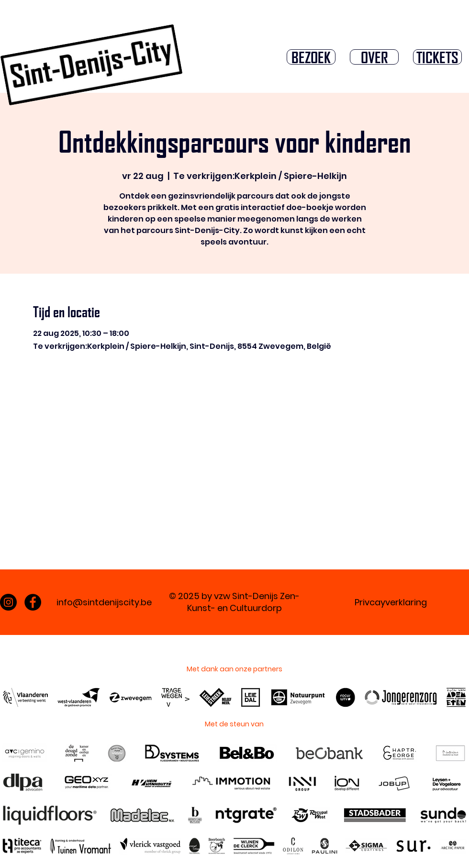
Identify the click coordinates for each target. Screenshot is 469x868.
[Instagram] (8, 602)
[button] (311, 57)
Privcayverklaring (391, 602)
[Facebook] (33, 602)
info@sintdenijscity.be (104, 602)
